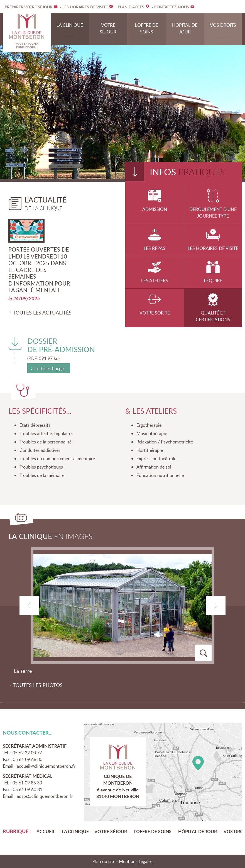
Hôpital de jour (185, 28)
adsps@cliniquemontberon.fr (45, 796)
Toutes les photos (38, 685)
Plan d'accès (163, 772)
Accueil (46, 831)
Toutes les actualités (42, 313)
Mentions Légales (136, 861)
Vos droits (223, 25)
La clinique (70, 25)
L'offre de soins (146, 28)
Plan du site (104, 861)
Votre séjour (108, 28)
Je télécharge (49, 369)
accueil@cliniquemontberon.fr (46, 766)
